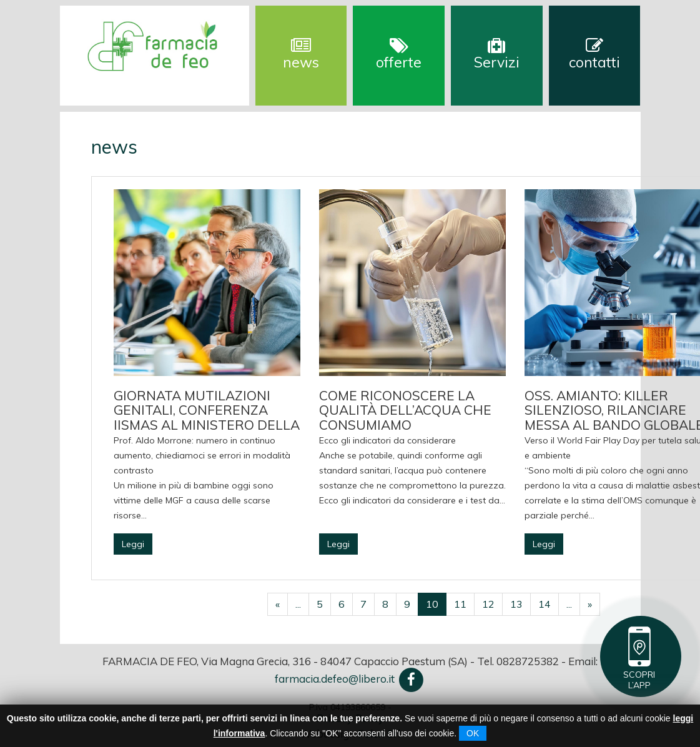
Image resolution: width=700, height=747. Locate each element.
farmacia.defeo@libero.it (335, 679)
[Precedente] (278, 604)
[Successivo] (590, 604)
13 (516, 604)
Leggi (133, 544)
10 (432, 604)
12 (488, 604)
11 (460, 604)
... (298, 604)
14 (545, 604)
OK (473, 733)
